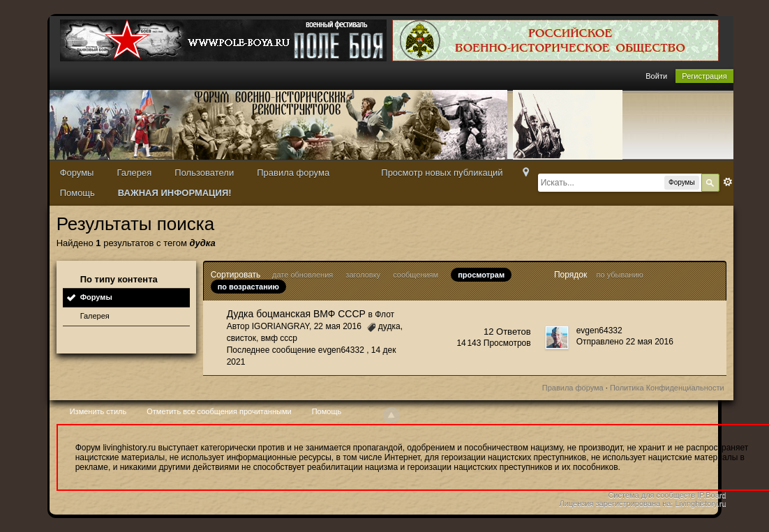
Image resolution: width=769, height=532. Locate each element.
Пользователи (204, 173)
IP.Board (711, 495)
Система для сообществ (651, 495)
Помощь (77, 193)
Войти (656, 76)
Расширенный (728, 182)
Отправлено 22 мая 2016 (625, 342)
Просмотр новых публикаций (442, 173)
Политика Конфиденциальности (667, 388)
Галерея (134, 173)
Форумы (77, 173)
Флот (384, 314)
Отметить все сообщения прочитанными (219, 411)
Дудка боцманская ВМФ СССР (296, 314)
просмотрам (481, 275)
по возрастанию (248, 287)
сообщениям (416, 275)
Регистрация (704, 76)
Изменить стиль (98, 411)
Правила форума (293, 173)
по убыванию (620, 275)
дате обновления (303, 275)
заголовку (363, 275)
